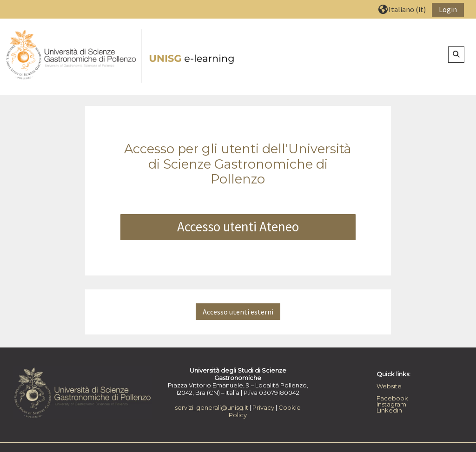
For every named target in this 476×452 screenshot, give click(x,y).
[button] (402, 9)
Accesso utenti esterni (238, 312)
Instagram (391, 404)
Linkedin (389, 410)
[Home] (121, 56)
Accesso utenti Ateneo (238, 227)
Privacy (263, 407)
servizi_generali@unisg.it (212, 407)
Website (389, 386)
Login (448, 9)
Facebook (392, 398)
